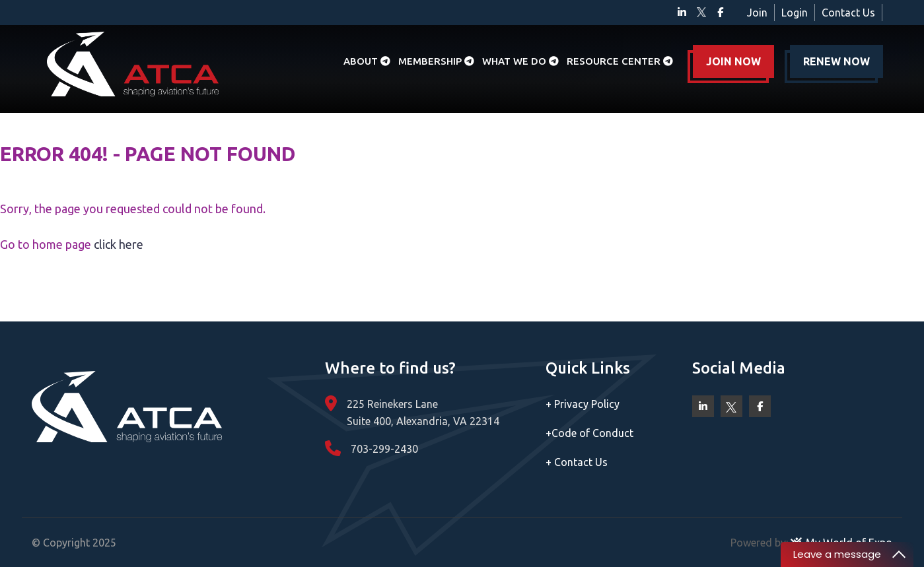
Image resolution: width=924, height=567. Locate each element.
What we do (520, 61)
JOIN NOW (733, 61)
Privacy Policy (583, 404)
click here (119, 244)
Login (795, 13)
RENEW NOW (836, 61)
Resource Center (620, 61)
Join (757, 13)
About (367, 61)
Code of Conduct (589, 433)
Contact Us (848, 13)
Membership (436, 61)
